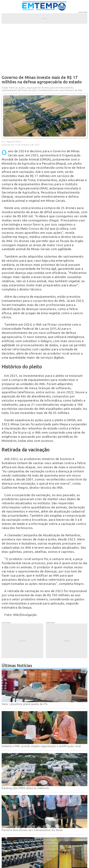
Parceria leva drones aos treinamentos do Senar (32, 830)
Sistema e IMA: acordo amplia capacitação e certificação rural (41, 746)
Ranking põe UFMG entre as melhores (25, 788)
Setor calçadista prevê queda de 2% (25, 704)
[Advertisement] (44, 49)
